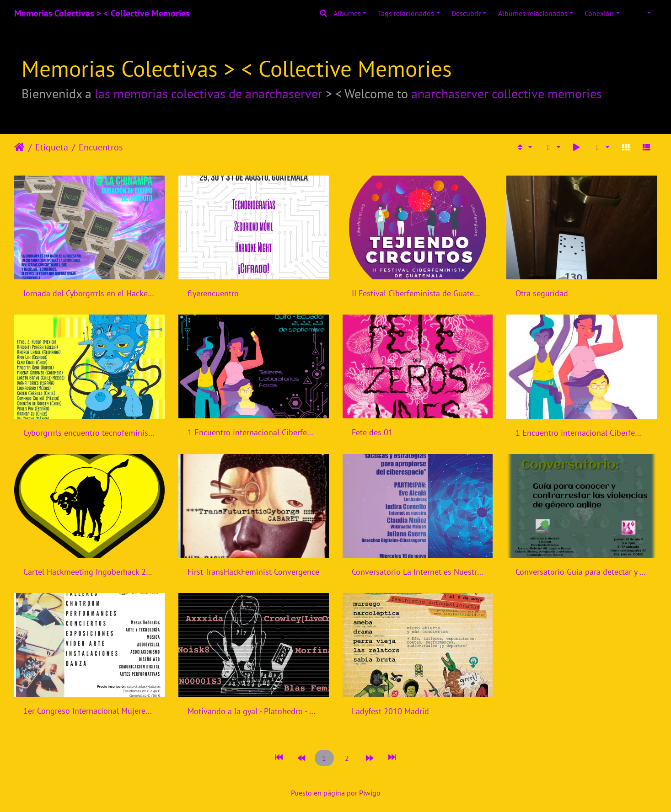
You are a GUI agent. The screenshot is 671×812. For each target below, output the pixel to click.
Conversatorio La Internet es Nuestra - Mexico (418, 572)
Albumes (347, 13)
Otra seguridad (542, 293)
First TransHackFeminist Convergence (253, 572)
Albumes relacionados (533, 13)
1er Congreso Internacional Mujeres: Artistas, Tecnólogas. (89, 711)
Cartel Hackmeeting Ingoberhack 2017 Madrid (89, 572)
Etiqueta (52, 147)
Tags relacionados (406, 13)
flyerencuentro (213, 293)
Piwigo (370, 793)
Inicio (19, 147)
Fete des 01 (372, 432)
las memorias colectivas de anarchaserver (209, 93)
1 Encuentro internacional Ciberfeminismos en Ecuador (254, 432)
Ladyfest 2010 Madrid (390, 711)
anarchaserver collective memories (507, 93)
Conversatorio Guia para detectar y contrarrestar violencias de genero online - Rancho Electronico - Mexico (582, 572)
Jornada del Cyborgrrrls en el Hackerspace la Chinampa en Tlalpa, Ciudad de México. (89, 293)
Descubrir (466, 13)
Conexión (599, 13)
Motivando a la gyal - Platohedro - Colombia (254, 711)
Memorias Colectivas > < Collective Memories (102, 13)
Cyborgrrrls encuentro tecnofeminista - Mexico (89, 433)
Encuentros (101, 147)
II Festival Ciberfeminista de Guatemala (418, 293)
